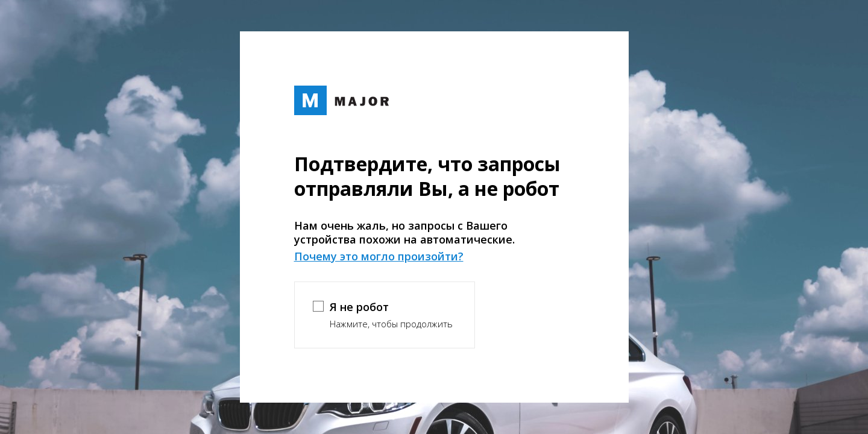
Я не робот (359, 307)
